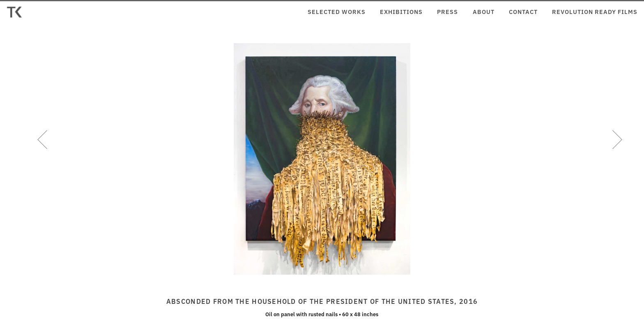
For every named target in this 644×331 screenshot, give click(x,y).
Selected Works (337, 12)
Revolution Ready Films (595, 12)
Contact (523, 12)
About (484, 12)
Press (447, 12)
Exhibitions (401, 12)
